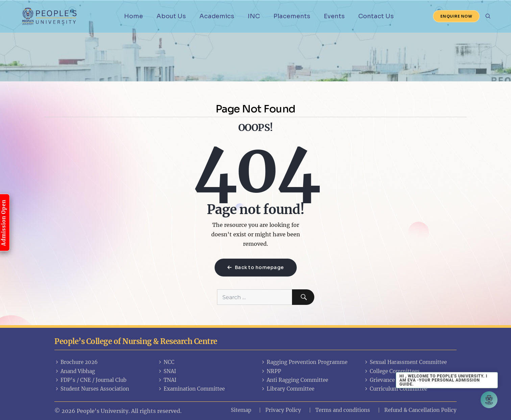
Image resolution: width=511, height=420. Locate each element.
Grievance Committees (395, 380)
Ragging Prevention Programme (304, 362)
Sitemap (241, 410)
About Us (171, 16)
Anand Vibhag (75, 371)
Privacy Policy (283, 410)
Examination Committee (191, 389)
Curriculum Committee (395, 389)
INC (254, 16)
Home (133, 16)
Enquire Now (456, 16)
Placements (292, 16)
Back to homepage (256, 267)
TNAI (167, 380)
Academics (217, 16)
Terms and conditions (343, 410)
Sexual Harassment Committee (405, 362)
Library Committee (287, 389)
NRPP (271, 371)
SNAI (167, 371)
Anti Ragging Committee (294, 380)
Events (334, 16)
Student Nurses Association (92, 389)
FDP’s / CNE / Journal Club (90, 380)
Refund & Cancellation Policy (420, 410)
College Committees (392, 371)
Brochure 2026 (76, 362)
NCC (166, 362)
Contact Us (376, 16)
